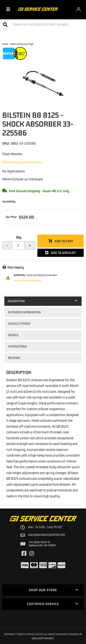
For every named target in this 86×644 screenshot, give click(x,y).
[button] (43, 24)
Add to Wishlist (63, 253)
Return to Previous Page (22, 44)
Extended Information (24, 312)
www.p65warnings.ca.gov (28, 280)
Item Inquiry (15, 267)
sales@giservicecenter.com (47, 535)
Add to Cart (64, 241)
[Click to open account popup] (79, 9)
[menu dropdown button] (8, 9)
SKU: (6, 143)
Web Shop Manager (43, 638)
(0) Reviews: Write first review (22, 162)
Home (5, 44)
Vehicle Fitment (19, 324)
